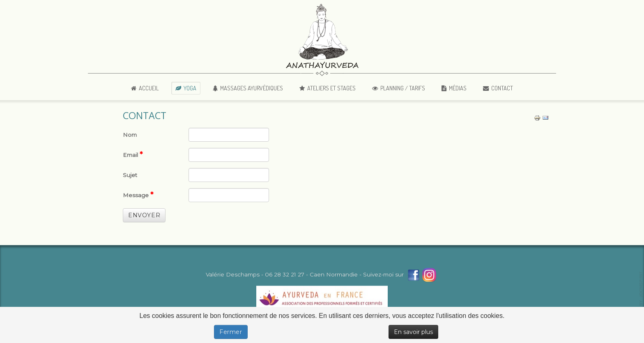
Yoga (190, 88)
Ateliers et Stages (331, 88)
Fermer (231, 332)
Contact (502, 88)
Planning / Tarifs (403, 88)
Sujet (130, 175)
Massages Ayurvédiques (252, 88)
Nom (130, 135)
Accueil (149, 88)
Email (133, 154)
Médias (458, 88)
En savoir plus (413, 332)
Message (138, 195)
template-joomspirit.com (641, 298)
